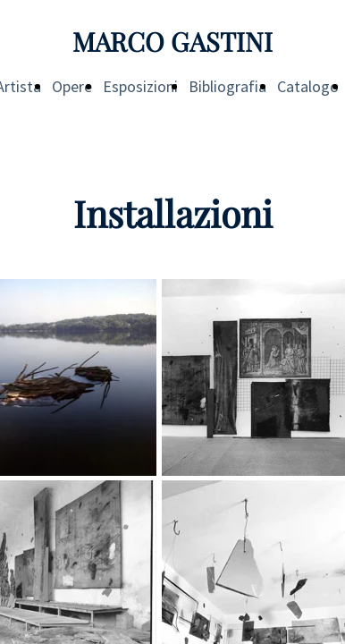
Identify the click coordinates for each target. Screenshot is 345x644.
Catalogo (308, 86)
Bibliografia (227, 86)
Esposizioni (140, 86)
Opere (72, 86)
